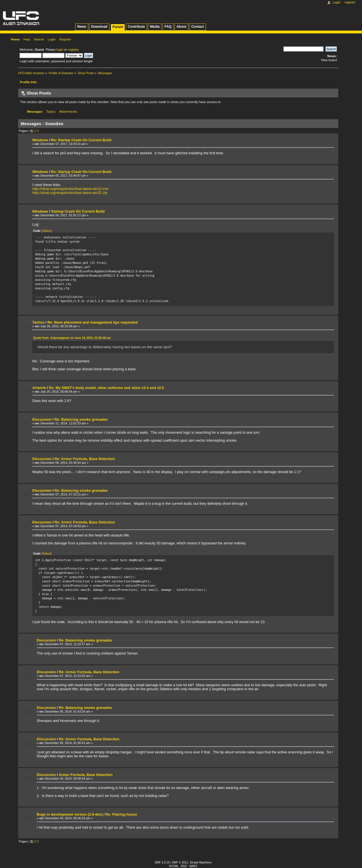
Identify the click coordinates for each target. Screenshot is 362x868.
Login (337, 2)
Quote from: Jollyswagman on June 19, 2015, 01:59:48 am (72, 338)
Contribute (136, 27)
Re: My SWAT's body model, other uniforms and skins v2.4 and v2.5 (106, 388)
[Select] (47, 231)
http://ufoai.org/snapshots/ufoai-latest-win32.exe (70, 189)
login (60, 50)
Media (155, 27)
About (181, 27)
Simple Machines (201, 862)
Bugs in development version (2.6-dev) (70, 814)
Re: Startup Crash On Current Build (81, 140)
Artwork (39, 388)
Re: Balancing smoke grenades (81, 420)
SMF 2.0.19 (162, 862)
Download (99, 27)
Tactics (38, 322)
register (73, 50)
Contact (198, 27)
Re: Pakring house (121, 814)
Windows (40, 140)
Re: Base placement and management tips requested (93, 322)
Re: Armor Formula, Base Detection (85, 459)
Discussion (42, 420)
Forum (118, 27)
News (82, 27)
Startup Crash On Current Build (78, 211)
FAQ (168, 27)
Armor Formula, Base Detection (86, 775)
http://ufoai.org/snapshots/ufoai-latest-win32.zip (70, 193)
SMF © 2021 (180, 862)
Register (350, 2)
